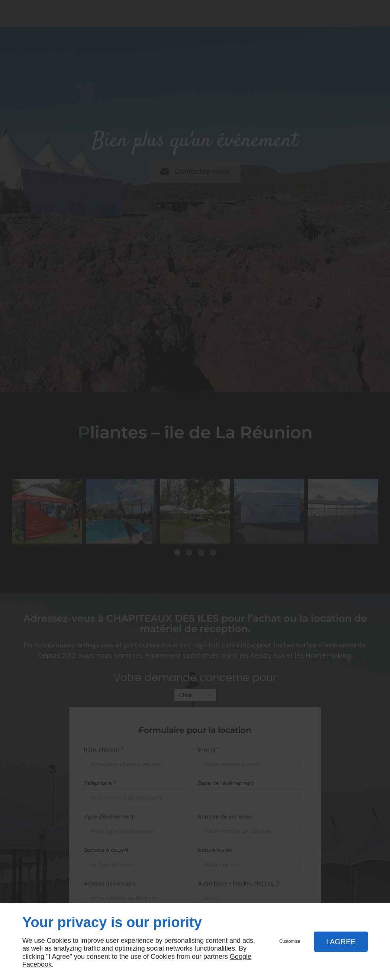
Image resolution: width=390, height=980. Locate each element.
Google (241, 957)
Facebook (37, 964)
